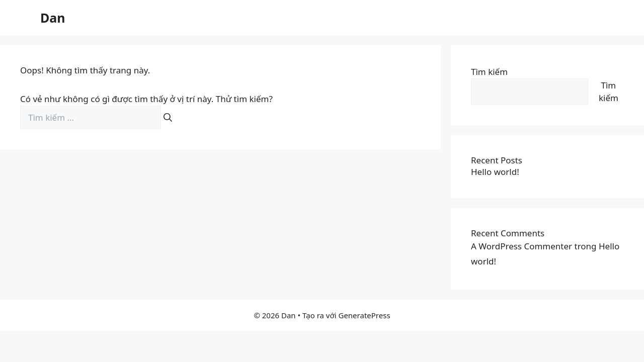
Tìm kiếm (489, 72)
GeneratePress (364, 315)
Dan (53, 18)
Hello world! (495, 172)
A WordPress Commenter (521, 246)
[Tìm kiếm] (168, 118)
